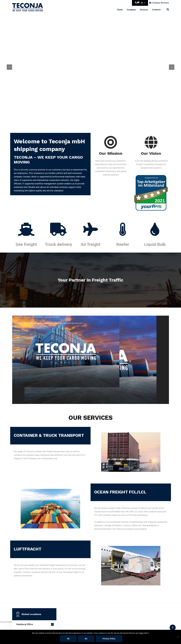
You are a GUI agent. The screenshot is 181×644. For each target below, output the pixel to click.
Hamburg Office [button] (25, 624)
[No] (178, 637)
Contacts (156, 10)
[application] (91, 360)
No (86, 639)
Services (144, 10)
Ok (68, 639)
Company (131, 10)
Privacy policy (109, 639)
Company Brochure (159, 3)
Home (120, 10)
